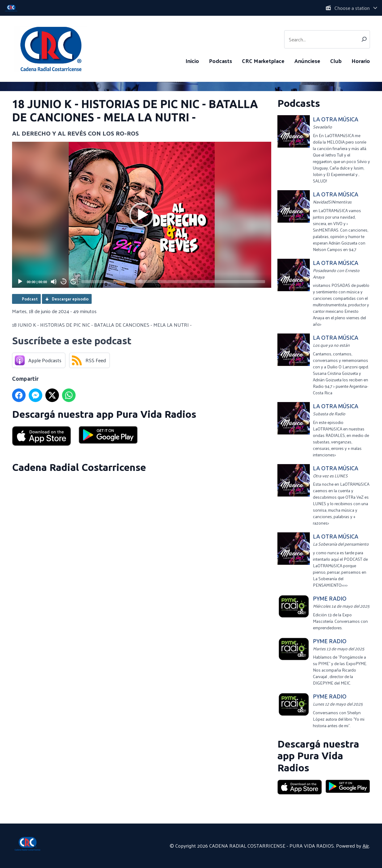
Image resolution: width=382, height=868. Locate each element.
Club (336, 61)
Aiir (366, 846)
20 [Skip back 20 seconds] (64, 281)
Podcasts (220, 61)
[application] (142, 215)
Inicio (192, 61)
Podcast (30, 299)
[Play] (20, 282)
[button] (142, 215)
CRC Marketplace (263, 61)
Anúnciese (307, 61)
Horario (361, 61)
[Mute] (54, 282)
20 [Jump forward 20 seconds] (74, 281)
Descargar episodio (70, 299)
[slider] (173, 282)
